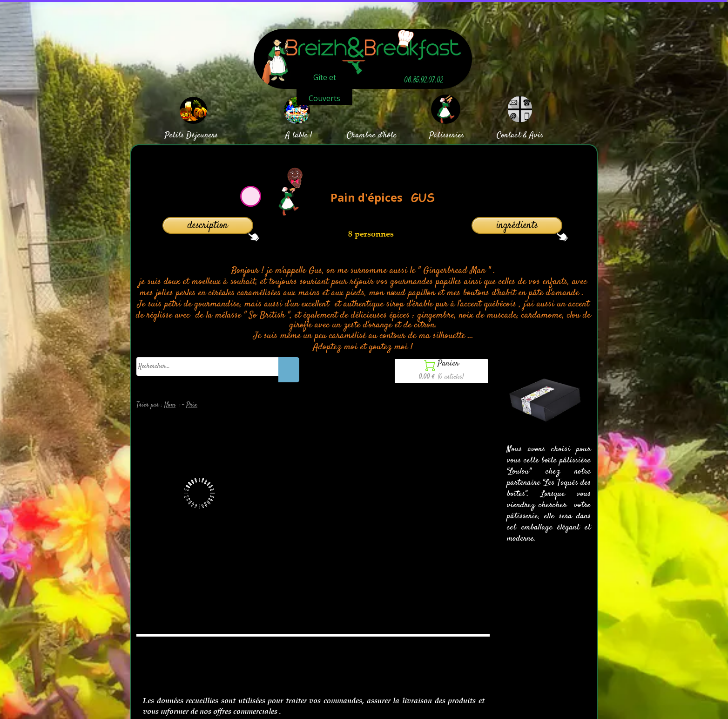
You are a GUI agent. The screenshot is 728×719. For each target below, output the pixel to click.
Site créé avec (325, 713)
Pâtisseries (447, 136)
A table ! (299, 136)
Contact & (512, 136)
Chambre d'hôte (372, 136)
